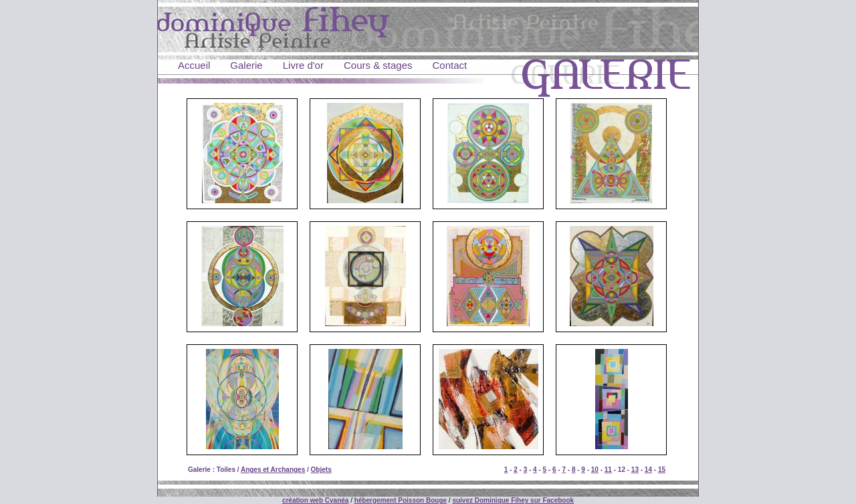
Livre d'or (303, 65)
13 (635, 470)
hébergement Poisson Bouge (401, 500)
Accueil (194, 65)
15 (662, 470)
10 (595, 470)
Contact (450, 65)
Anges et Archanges (273, 470)
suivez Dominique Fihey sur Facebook (513, 500)
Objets (321, 470)
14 (648, 470)
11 (608, 470)
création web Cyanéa (315, 500)
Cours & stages (378, 65)
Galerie (246, 65)
